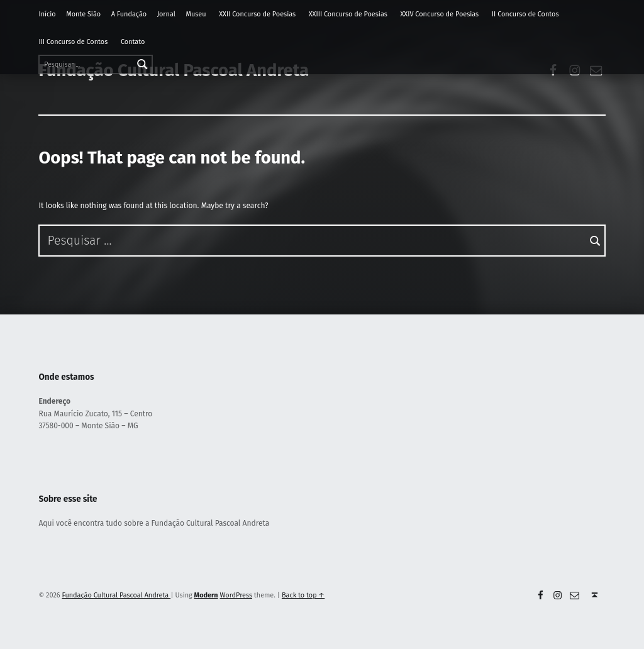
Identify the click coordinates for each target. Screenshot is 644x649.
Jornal (166, 14)
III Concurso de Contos (73, 42)
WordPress (236, 595)
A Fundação (129, 14)
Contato (133, 42)
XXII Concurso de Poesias (257, 14)
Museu (196, 14)
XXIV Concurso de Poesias (439, 14)
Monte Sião (83, 14)
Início (47, 14)
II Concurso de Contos (525, 14)
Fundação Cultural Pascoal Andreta (116, 595)
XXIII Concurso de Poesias (348, 14)
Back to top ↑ (303, 595)
